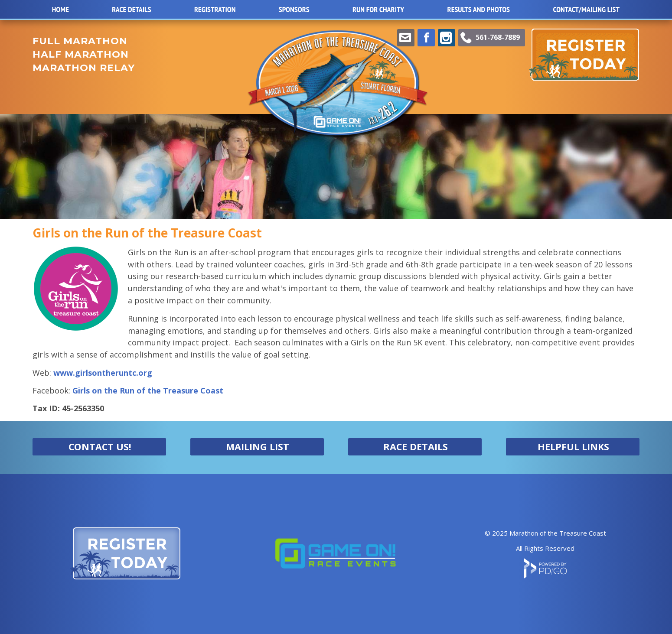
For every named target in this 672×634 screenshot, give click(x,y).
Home (60, 9)
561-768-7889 (498, 37)
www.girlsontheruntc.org (103, 373)
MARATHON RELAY (84, 68)
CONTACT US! (100, 447)
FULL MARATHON (80, 41)
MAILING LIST (258, 447)
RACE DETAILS (416, 447)
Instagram (447, 38)
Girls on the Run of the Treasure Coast (148, 390)
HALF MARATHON (81, 54)
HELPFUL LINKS (573, 447)
